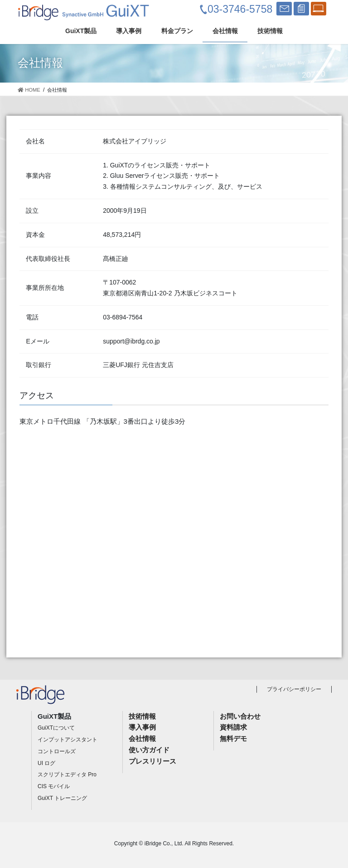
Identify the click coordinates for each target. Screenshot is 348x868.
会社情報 (142, 738)
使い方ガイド (149, 750)
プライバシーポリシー (294, 689)
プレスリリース (152, 761)
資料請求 (233, 727)
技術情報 (142, 716)
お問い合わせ (240, 716)
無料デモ (233, 738)
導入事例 (142, 727)
